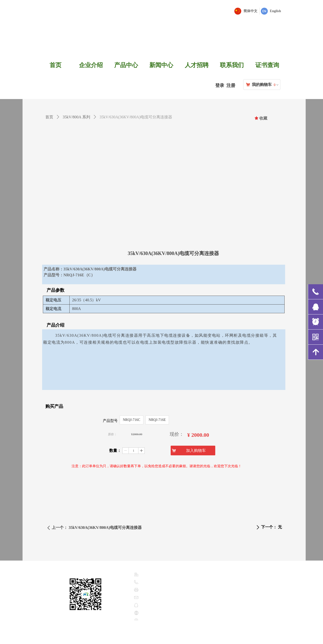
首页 (49, 117)
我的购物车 (262, 85)
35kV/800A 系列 (76, 117)
